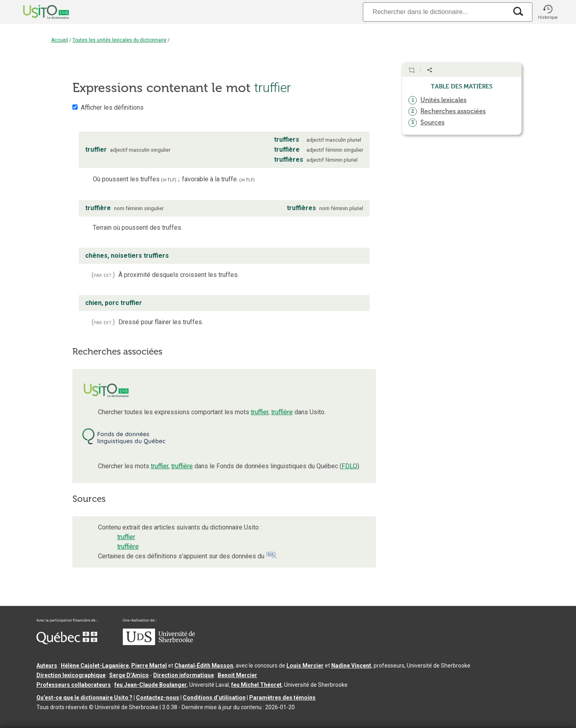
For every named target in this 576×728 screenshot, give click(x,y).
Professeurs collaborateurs (74, 685)
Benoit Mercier (237, 675)
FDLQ (349, 466)
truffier (260, 412)
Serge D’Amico (129, 675)
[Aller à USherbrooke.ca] (159, 643)
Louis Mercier (305, 666)
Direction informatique (184, 675)
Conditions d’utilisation (214, 698)
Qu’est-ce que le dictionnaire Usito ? (84, 698)
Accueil (60, 40)
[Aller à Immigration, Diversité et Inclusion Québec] (67, 642)
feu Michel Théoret (256, 685)
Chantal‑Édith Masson (204, 666)
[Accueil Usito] (37, 12)
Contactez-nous (158, 698)
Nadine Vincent (351, 666)
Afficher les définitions (112, 107)
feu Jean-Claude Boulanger (151, 685)
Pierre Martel (149, 666)
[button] (548, 12)
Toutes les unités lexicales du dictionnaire (119, 40)
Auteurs (47, 666)
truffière (282, 412)
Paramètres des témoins (282, 698)
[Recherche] (435, 12)
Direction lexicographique (71, 675)
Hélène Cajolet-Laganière (95, 666)
